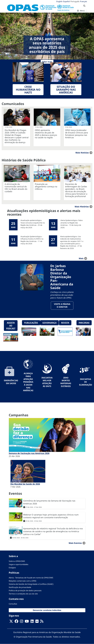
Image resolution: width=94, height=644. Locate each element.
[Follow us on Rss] (42, 622)
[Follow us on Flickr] (37, 622)
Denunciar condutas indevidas (47, 610)
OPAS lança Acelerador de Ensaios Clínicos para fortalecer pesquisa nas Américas (77, 134)
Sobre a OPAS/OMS (17, 561)
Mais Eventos (75, 543)
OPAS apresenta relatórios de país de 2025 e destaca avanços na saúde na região (46, 134)
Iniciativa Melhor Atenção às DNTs (47, 382)
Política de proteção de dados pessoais (25, 591)
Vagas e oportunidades (19, 564)
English (59, 1)
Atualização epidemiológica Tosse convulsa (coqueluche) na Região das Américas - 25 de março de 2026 (33, 224)
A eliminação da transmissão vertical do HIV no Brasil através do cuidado (16, 188)
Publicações (31, 323)
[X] (11, 622)
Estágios (12, 568)
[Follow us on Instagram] (22, 622)
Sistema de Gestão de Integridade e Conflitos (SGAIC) (31, 584)
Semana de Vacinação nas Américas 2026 (29, 453)
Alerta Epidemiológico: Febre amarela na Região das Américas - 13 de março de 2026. (72, 224)
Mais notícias (82, 153)
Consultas (13, 604)
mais (81, 258)
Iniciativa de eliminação (86, 382)
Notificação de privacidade (20, 587)
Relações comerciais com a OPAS (23, 581)
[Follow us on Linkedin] (32, 622)
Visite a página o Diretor (62, 305)
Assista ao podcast (11, 325)
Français (84, 1)
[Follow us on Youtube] (27, 622)
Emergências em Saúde (11, 382)
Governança (49, 323)
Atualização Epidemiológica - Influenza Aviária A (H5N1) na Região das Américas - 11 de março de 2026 (32, 240)
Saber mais (47, 62)
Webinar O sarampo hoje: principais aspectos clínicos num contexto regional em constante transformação (51, 516)
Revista (65, 323)
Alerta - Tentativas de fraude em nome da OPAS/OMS (31, 578)
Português (75, 1)
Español (66, 1)
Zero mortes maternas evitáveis (66, 382)
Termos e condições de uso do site (23, 594)
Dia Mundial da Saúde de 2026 (25, 484)
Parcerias (84, 323)
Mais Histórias (82, 207)
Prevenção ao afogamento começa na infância (46, 186)
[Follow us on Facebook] (16, 622)
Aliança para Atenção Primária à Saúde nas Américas (28, 382)
